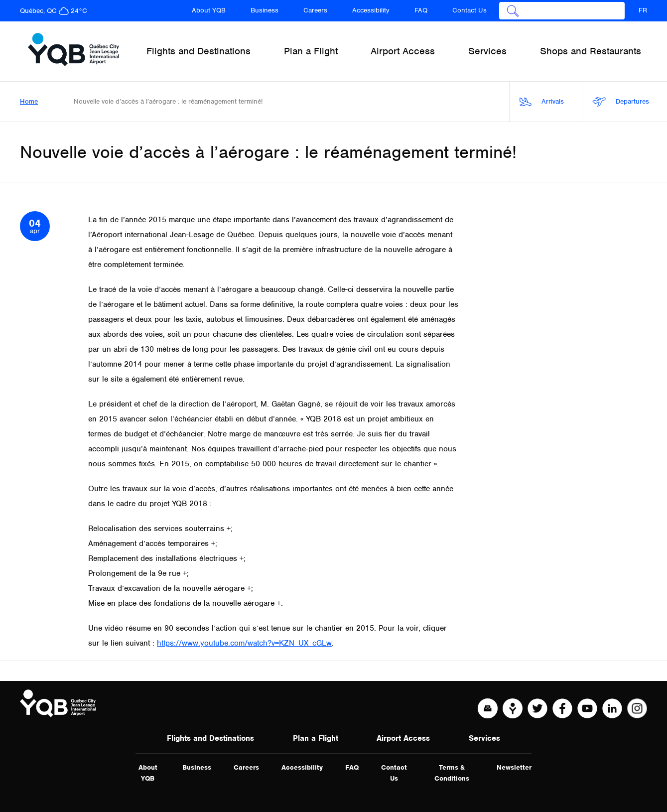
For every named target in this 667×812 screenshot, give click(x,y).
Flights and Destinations (210, 738)
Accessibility (371, 10)
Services (484, 738)
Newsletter (514, 767)
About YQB (209, 10)
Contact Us (469, 10)
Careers (315, 10)
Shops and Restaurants (591, 51)
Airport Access (403, 738)
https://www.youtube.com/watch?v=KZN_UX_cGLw (244, 643)
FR (643, 10)
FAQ (421, 10)
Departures (621, 102)
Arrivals (542, 102)
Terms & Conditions (452, 773)
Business (265, 10)
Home (29, 101)
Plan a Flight (316, 738)
